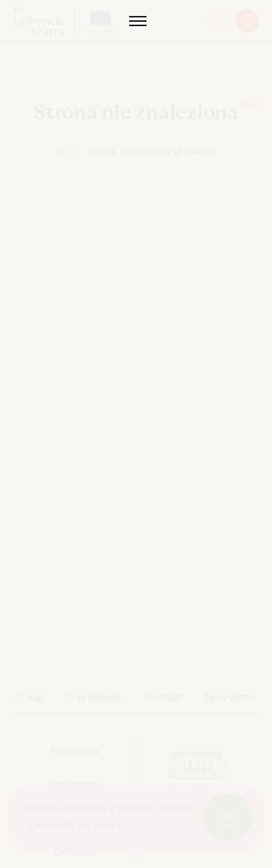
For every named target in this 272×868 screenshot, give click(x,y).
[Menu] (136, 21)
